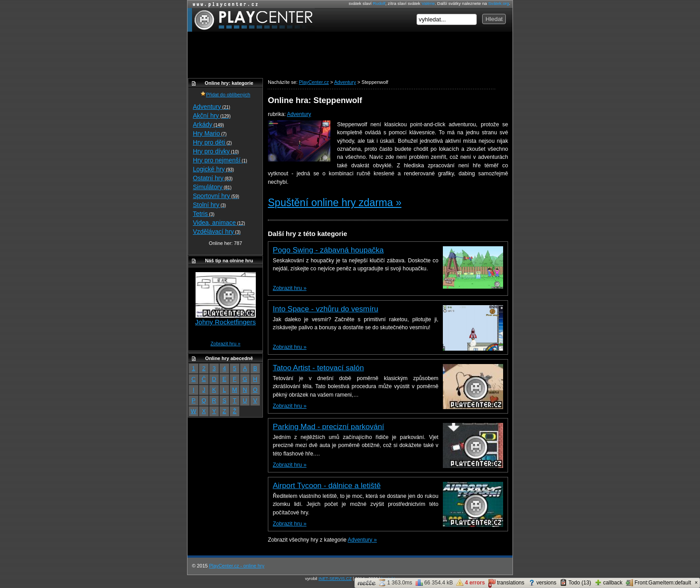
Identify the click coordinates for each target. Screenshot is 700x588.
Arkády (208, 124)
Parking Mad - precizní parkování (328, 427)
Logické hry (213, 169)
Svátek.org (499, 3)
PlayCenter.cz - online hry (237, 566)
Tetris (204, 214)
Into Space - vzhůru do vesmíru (325, 309)
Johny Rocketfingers (225, 322)
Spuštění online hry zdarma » (335, 203)
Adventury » (362, 540)
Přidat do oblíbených (225, 95)
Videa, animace (219, 223)
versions (542, 583)
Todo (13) (575, 583)
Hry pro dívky (216, 151)
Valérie (428, 3)
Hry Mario (210, 133)
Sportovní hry (216, 196)
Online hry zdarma (223, 4)
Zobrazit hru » (290, 288)
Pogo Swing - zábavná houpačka (328, 250)
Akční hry (212, 116)
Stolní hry (209, 205)
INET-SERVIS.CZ (335, 578)
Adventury (299, 114)
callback (608, 583)
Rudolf (379, 3)
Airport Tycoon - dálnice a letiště (327, 486)
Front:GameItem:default (658, 583)
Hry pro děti (212, 142)
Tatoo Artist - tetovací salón (318, 368)
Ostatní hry (213, 178)
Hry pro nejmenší (220, 160)
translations (506, 583)
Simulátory (212, 187)
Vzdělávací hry (217, 232)
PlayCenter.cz (251, 20)
